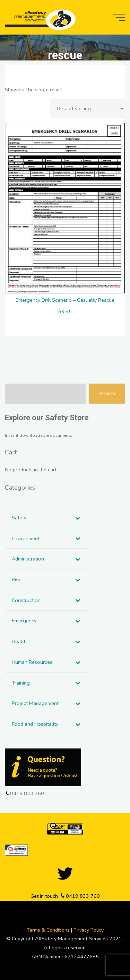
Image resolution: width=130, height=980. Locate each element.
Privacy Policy (89, 930)
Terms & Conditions (49, 930)
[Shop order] (88, 109)
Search (107, 394)
